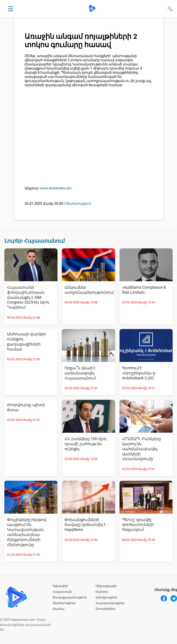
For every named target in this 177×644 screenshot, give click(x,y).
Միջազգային (106, 586)
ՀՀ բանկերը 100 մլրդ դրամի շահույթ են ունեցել (86, 444)
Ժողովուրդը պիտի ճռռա (26, 407)
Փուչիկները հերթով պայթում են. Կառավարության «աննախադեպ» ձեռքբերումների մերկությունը (27, 532)
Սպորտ (102, 592)
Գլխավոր (60, 586)
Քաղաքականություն (70, 597)
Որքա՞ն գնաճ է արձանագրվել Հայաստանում (80, 373)
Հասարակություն (110, 603)
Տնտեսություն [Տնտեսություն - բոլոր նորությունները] (78, 204)
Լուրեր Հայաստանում (35, 241)
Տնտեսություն (64, 603)
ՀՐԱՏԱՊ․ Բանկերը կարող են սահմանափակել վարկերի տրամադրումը (141, 449)
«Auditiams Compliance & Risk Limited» (144, 290)
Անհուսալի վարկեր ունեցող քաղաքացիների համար (26, 342)
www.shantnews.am (56, 188)
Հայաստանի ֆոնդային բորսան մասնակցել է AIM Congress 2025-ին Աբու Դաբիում (28, 297)
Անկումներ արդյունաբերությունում (89, 290)
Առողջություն (106, 597)
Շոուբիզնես (105, 609)
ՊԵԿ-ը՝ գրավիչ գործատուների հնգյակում (138, 525)
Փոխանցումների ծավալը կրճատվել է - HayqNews (86, 525)
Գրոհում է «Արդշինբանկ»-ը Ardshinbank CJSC (139, 373)
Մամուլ (58, 609)
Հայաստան (62, 592)
